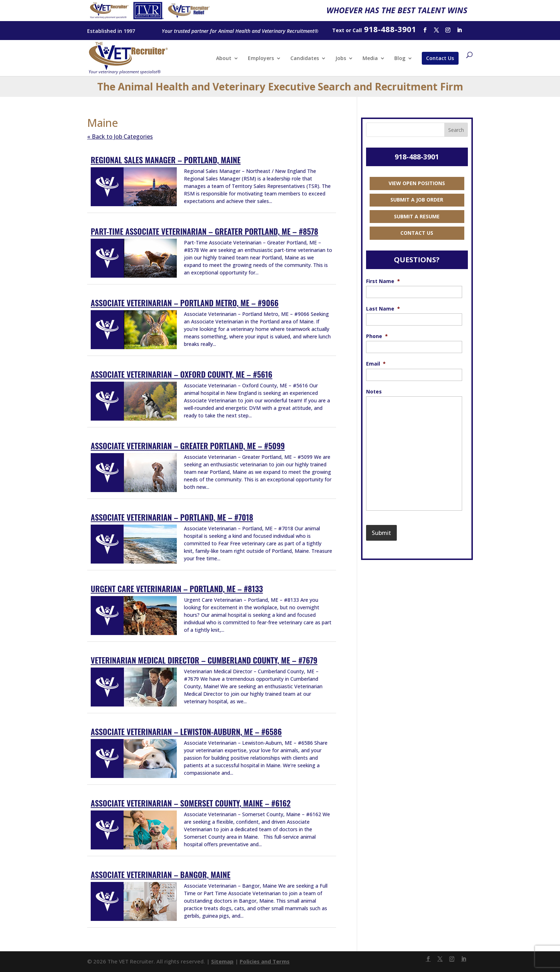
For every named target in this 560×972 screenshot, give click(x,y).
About (224, 59)
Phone (377, 336)
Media (370, 59)
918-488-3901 (417, 157)
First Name (383, 281)
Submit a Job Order (417, 200)
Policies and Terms (265, 961)
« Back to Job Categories (120, 137)
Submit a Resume (417, 216)
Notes (374, 392)
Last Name (383, 309)
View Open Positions (417, 183)
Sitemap (222, 961)
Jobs (341, 59)
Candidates (305, 59)
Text (338, 30)
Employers (261, 59)
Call (357, 30)
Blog (400, 59)
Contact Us (440, 58)
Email (376, 364)
